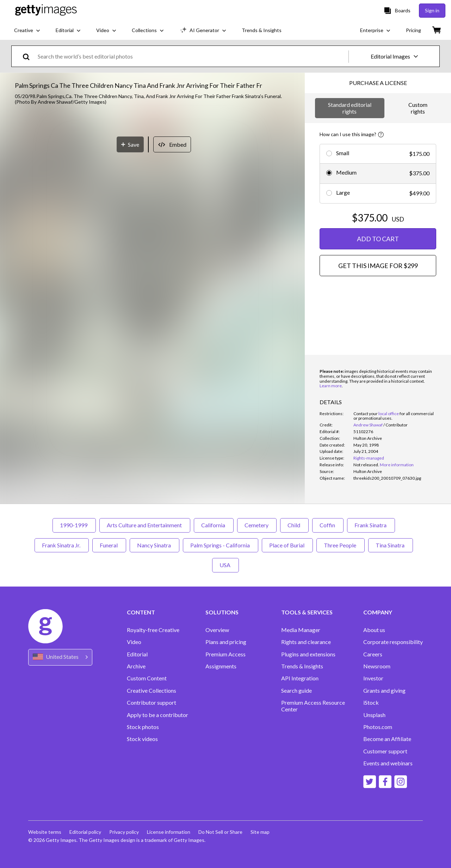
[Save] (130, 410)
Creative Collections (152, 691)
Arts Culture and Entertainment (145, 525)
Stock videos (142, 739)
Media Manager (301, 630)
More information (397, 465)
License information (170, 832)
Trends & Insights (302, 666)
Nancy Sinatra (155, 545)
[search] (29, 56)
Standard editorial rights (350, 108)
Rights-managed (369, 458)
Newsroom (377, 666)
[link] (366, 465)
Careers (373, 654)
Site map (262, 832)
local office (389, 414)
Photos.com (378, 727)
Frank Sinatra (371, 525)
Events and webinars (388, 763)
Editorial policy (86, 832)
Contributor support (152, 703)
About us (374, 630)
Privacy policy (125, 832)
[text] (192, 56)
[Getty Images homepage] (46, 10)
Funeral (109, 545)
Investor (373, 678)
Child (294, 525)
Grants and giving (384, 691)
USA (225, 565)
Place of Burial (287, 545)
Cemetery (257, 525)
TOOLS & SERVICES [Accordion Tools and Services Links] (307, 612)
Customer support (385, 751)
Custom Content (147, 678)
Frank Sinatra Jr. (62, 545)
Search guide (296, 691)
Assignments (221, 666)
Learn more (331, 386)
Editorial (137, 654)
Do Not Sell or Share (222, 832)
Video (134, 642)
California (214, 525)
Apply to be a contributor (157, 715)
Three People (341, 545)
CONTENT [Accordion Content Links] (141, 612)
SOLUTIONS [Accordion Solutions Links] (222, 612)
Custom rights (418, 108)
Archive (136, 666)
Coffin (328, 525)
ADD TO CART (378, 239)
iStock (371, 703)
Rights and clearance (306, 642)
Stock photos (143, 727)
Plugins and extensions (308, 654)
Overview (217, 630)
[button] (153, 254)
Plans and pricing (226, 642)
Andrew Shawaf (368, 425)
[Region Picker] (60, 657)
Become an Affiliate (387, 739)
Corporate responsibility (393, 642)
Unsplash (374, 715)
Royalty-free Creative (153, 630)
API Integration (300, 678)
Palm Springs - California (221, 545)
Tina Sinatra (391, 545)
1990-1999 (74, 525)
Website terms (45, 832)
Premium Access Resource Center (313, 706)
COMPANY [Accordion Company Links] (378, 612)
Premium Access (225, 654)
